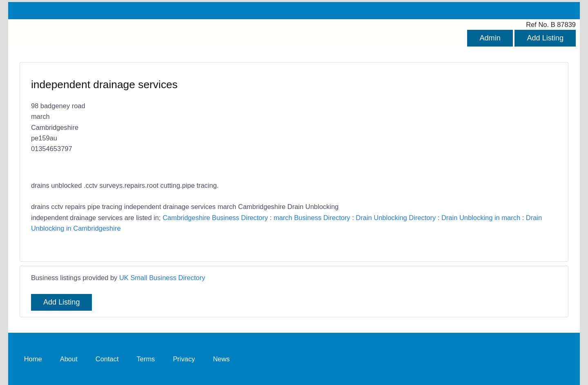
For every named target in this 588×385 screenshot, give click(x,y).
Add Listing (545, 38)
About (69, 358)
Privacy (184, 358)
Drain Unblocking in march (481, 218)
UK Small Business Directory (162, 278)
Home (33, 358)
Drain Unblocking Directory (396, 218)
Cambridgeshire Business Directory (215, 218)
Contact (107, 358)
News (221, 358)
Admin (490, 38)
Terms (146, 358)
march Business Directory (312, 218)
